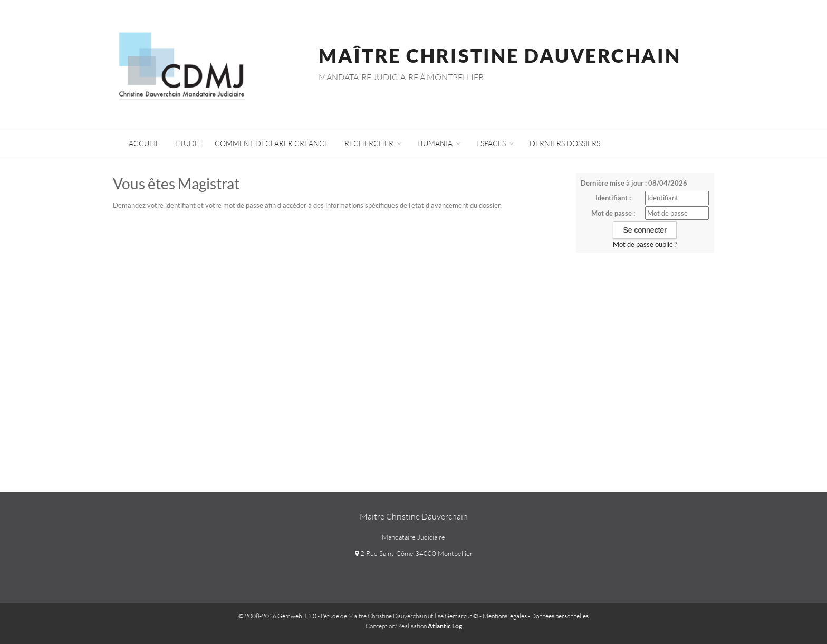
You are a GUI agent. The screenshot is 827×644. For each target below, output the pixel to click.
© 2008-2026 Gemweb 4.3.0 (277, 616)
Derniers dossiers (565, 143)
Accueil (144, 143)
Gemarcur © (461, 616)
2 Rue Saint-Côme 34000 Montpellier (414, 553)
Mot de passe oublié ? (645, 244)
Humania (439, 143)
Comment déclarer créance (272, 143)
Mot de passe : (613, 213)
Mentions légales (505, 616)
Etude (187, 143)
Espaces (495, 143)
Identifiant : (613, 198)
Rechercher (373, 143)
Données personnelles (560, 616)
